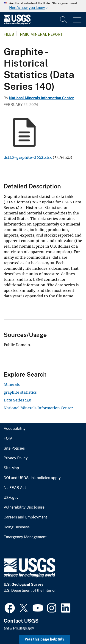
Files (9, 34)
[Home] (17, 23)
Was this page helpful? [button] (45, 639)
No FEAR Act (15, 488)
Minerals (12, 384)
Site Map (11, 468)
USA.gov (11, 498)
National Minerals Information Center (41, 98)
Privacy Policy (16, 458)
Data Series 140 (17, 400)
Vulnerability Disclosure (24, 507)
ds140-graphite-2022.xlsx (28, 157)
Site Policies (14, 448)
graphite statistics (20, 392)
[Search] (64, 20)
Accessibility (15, 429)
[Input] (53, 20)
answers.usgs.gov (19, 628)
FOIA (8, 439)
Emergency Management (25, 537)
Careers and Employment (25, 517)
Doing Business (17, 527)
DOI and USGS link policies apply (32, 478)
